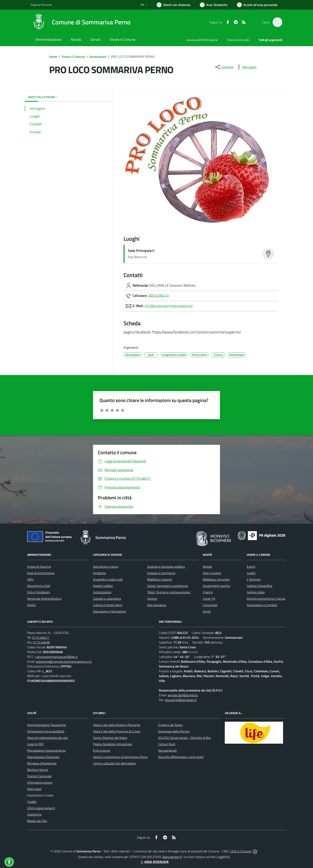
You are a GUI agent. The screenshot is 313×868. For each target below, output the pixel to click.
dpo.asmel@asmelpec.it (181, 700)
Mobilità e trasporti (160, 579)
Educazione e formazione (109, 611)
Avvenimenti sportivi (216, 586)
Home (53, 57)
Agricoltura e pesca (106, 567)
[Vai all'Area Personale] (257, 5)
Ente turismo (102, 750)
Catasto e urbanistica (107, 599)
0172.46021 (41, 638)
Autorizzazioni (102, 592)
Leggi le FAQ (35, 744)
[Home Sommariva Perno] (81, 22)
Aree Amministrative (41, 573)
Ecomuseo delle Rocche (174, 731)
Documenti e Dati (39, 586)
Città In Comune (241, 851)
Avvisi (207, 611)
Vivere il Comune (73, 57)
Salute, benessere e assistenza (167, 586)
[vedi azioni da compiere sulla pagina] (246, 67)
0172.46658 (41, 642)
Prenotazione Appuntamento (46, 750)
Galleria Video (256, 592)
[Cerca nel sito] (277, 22)
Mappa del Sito (37, 821)
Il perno (208, 592)
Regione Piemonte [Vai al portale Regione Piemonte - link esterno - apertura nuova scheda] (41, 5)
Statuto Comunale (39, 776)
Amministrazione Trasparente (47, 725)
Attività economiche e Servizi (266, 599)
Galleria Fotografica (260, 586)
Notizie (207, 567)
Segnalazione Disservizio (43, 757)
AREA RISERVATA (154, 862)
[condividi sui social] (224, 67)
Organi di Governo (39, 567)
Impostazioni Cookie (40, 795)
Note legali (34, 789)
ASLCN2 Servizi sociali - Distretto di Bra (184, 738)
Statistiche (34, 814)
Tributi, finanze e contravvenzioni (169, 592)
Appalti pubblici (103, 586)
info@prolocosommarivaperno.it (168, 306)
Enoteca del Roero (170, 725)
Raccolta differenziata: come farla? (181, 757)
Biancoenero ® (172, 857)
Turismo (152, 599)
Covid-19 (209, 599)
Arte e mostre (212, 573)
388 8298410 (158, 295)
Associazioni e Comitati (262, 605)
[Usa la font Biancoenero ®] (173, 5)
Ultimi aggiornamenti (41, 808)
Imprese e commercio (161, 573)
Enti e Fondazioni (39, 592)
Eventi (251, 567)
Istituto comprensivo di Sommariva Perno (120, 757)
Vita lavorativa (157, 605)
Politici (31, 605)
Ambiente (100, 573)
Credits (32, 802)
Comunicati (210, 605)
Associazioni (98, 57)
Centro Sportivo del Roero (110, 738)
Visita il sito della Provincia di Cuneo (117, 731)
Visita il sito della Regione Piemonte (117, 725)
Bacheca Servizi (38, 770)
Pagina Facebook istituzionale (112, 744)
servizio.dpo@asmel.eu (183, 695)
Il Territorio (254, 579)
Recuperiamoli (167, 750)
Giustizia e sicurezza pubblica (166, 567)
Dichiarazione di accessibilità (46, 731)
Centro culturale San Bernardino (114, 763)
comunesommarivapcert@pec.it (57, 657)
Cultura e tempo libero (108, 605)
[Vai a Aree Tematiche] (214, 5)
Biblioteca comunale (216, 579)
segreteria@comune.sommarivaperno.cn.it (64, 661)
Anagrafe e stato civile (108, 579)
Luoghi (251, 573)
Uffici (30, 579)
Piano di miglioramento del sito (48, 738)
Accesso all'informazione (202, 40)
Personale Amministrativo (44, 599)
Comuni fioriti (167, 744)
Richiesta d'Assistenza (42, 763)
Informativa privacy (40, 782)
